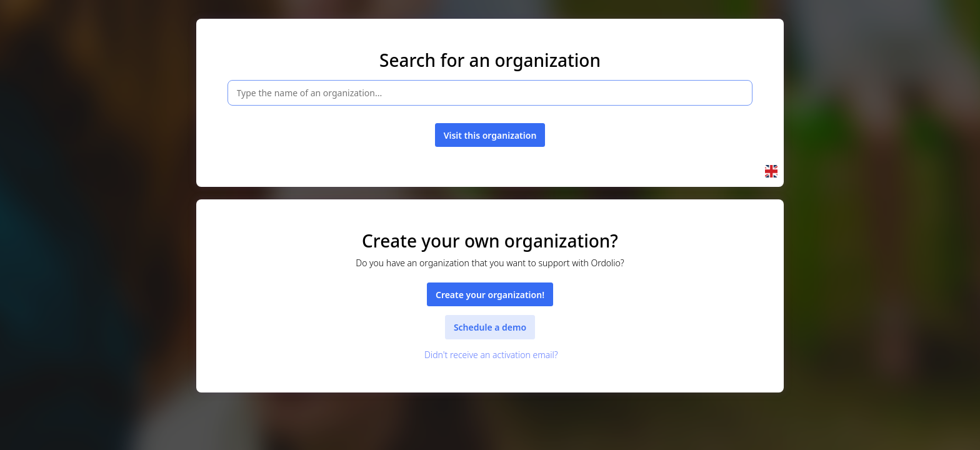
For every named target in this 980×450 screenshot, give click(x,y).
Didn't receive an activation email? (490, 355)
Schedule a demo (490, 327)
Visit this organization (490, 135)
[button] (771, 171)
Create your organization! (490, 295)
